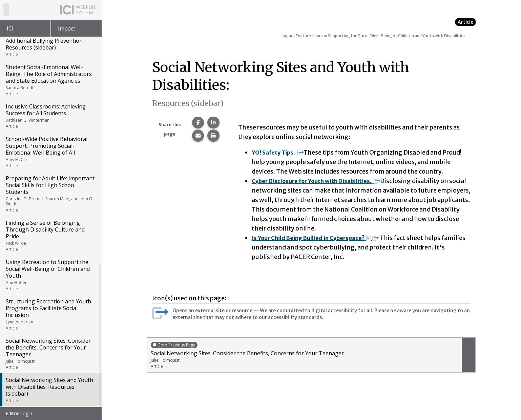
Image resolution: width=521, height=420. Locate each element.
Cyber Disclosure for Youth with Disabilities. (322, 181)
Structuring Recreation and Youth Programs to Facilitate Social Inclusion (50, 315)
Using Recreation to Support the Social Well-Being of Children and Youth (50, 276)
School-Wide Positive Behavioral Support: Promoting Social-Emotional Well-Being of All (50, 153)
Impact (67, 28)
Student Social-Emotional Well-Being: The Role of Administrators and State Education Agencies (50, 81)
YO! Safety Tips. (280, 152)
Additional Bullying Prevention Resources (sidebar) (50, 48)
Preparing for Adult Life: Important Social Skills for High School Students (50, 194)
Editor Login (19, 413)
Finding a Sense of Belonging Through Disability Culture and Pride (50, 236)
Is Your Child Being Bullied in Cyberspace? (321, 238)
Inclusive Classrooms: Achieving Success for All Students (50, 117)
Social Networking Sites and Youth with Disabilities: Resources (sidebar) (50, 391)
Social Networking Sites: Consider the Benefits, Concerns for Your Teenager (50, 354)
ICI (10, 28)
